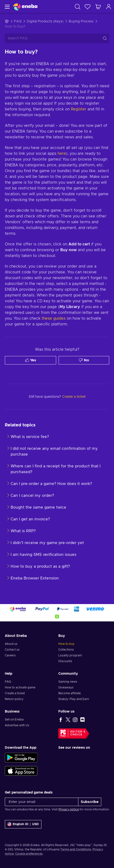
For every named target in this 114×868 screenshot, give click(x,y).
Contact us (12, 650)
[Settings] (23, 824)
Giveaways (66, 687)
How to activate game (20, 687)
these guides (54, 318)
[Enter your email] (42, 802)
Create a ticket (15, 693)
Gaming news (68, 682)
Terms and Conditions (76, 849)
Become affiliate (70, 693)
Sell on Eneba (14, 720)
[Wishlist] (87, 7)
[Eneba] (25, 7)
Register (79, 109)
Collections (66, 650)
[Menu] (7, 7)
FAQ (18, 21)
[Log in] (109, 7)
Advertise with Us (17, 725)
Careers (10, 655)
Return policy (14, 699)
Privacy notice (69, 809)
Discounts (65, 661)
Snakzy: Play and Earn (74, 699)
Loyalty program (70, 655)
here (62, 154)
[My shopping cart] (98, 7)
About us (11, 644)
